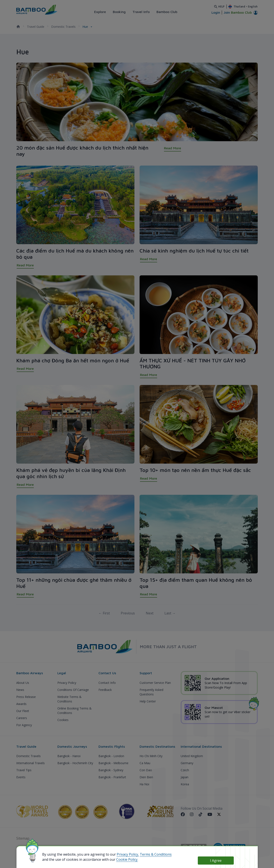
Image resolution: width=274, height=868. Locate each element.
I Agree (216, 861)
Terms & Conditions (156, 854)
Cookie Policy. (127, 859)
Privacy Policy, (128, 854)
